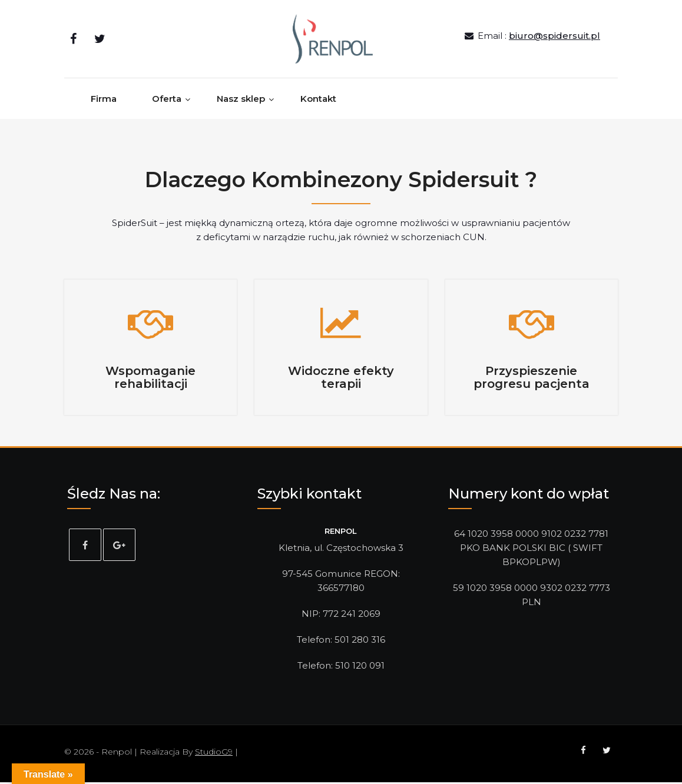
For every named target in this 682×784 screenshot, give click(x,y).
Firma (104, 102)
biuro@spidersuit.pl (554, 37)
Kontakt (318, 102)
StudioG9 (214, 753)
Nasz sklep (241, 102)
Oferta (167, 102)
